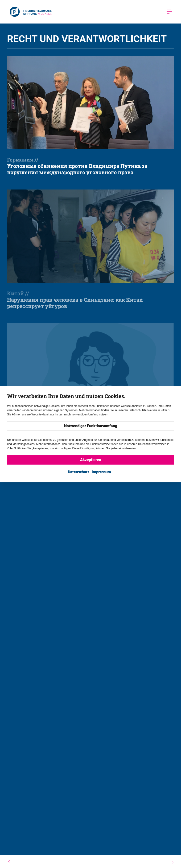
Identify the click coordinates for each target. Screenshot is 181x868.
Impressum (101, 472)
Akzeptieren (91, 460)
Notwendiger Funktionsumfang (91, 426)
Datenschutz (79, 472)
